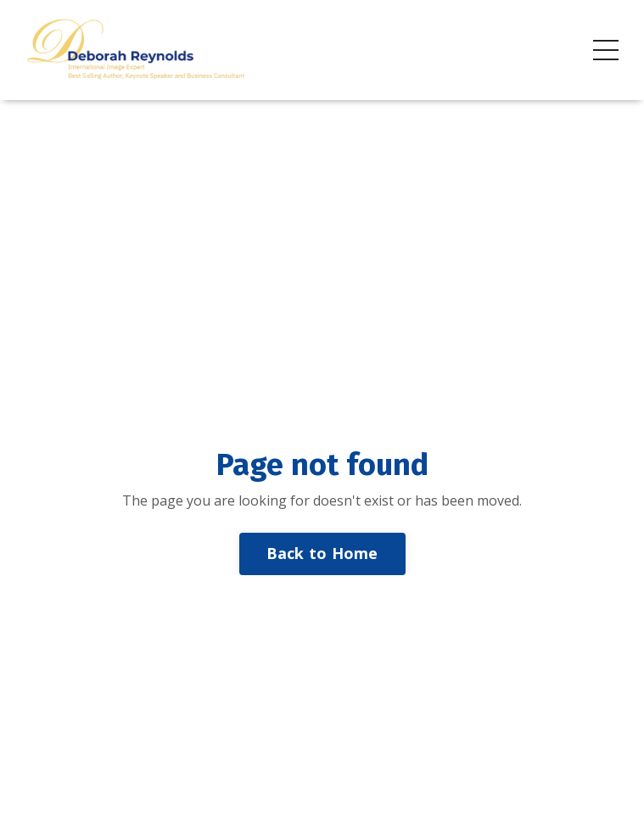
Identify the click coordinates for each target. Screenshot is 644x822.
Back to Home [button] (322, 553)
